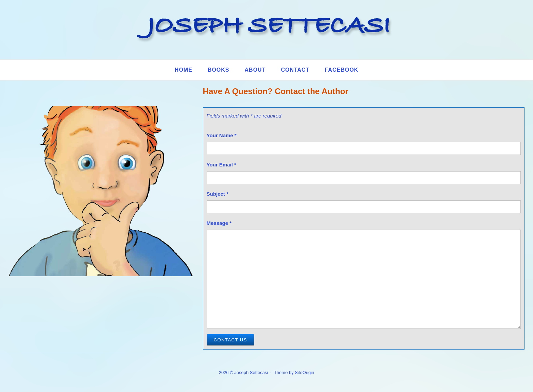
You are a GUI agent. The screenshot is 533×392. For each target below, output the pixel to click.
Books (219, 70)
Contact (295, 70)
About (255, 70)
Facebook (341, 70)
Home (184, 70)
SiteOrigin (304, 372)
